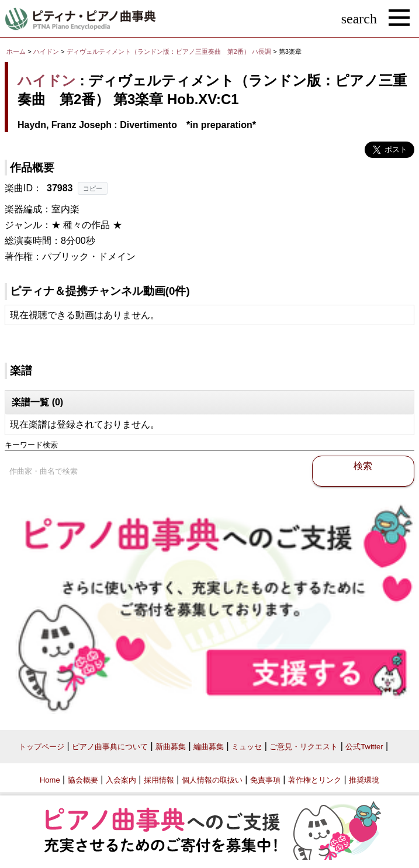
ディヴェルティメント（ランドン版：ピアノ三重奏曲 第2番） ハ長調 (169, 51)
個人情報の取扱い (212, 780)
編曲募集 (209, 747)
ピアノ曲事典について (110, 747)
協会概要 (83, 780)
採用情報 (159, 780)
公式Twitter (364, 747)
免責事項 (265, 780)
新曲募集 (171, 747)
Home (50, 780)
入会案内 (121, 780)
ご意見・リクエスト (304, 747)
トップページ (41, 747)
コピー (93, 188)
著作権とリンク (315, 780)
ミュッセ (247, 747)
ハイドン (46, 51)
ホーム (16, 51)
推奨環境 (364, 780)
